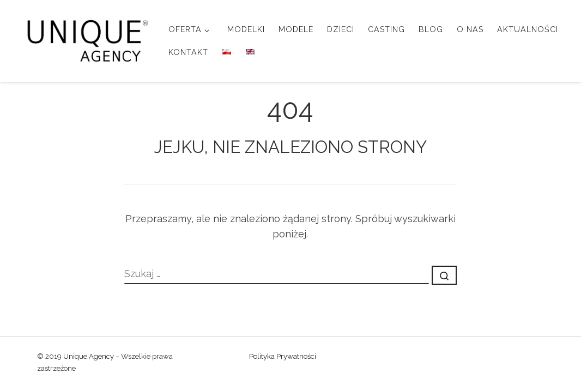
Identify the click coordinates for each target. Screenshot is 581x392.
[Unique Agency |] (84, 39)
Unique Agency (89, 356)
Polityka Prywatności (283, 356)
